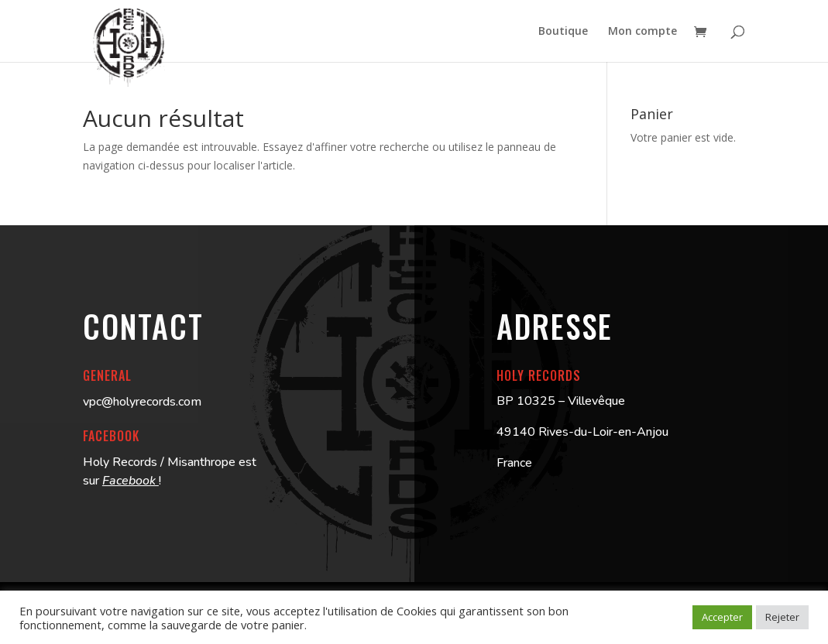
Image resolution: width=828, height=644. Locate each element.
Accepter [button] (722, 617)
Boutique (563, 32)
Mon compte (642, 32)
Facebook (131, 481)
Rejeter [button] (782, 617)
